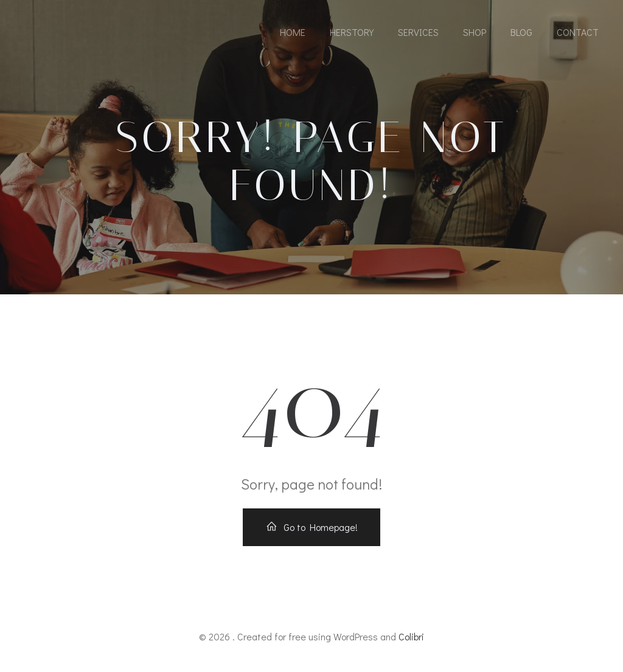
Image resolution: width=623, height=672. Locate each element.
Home (293, 32)
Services (418, 32)
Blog (521, 32)
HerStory (352, 32)
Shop (475, 32)
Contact (578, 32)
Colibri (411, 636)
